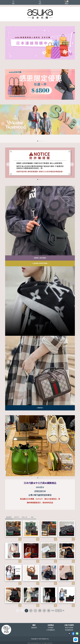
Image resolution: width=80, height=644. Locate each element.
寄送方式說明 (69, 628)
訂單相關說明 (51, 630)
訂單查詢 (51, 628)
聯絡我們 (34, 628)
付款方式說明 (69, 625)
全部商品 (51, 625)
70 (40, 611)
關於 (34, 625)
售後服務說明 (69, 630)
